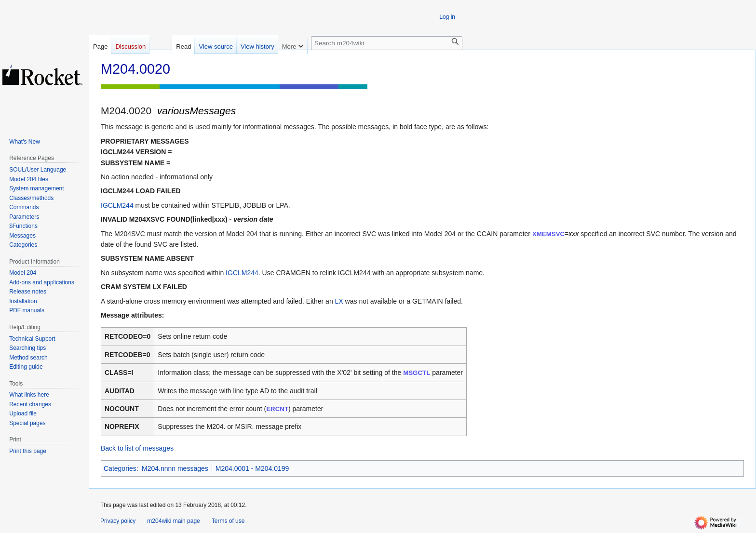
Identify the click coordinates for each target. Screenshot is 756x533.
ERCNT (277, 409)
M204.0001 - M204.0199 (252, 468)
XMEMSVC (548, 234)
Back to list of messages (137, 448)
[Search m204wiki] (387, 43)
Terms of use (228, 521)
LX (339, 301)
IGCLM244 (117, 205)
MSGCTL (417, 373)
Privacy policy (118, 521)
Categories (120, 468)
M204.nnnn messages (175, 468)
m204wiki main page (173, 521)
